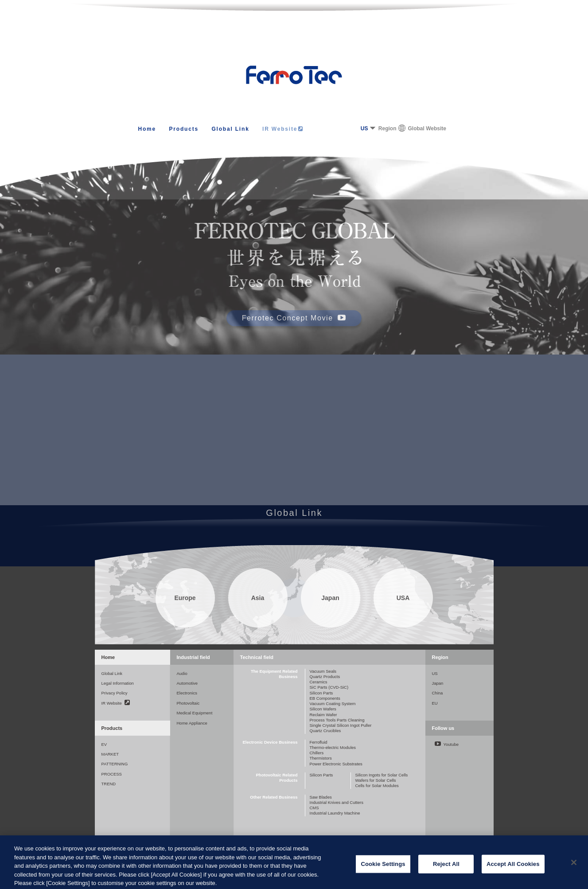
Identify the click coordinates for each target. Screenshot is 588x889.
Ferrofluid (319, 742)
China (438, 693)
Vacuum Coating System (333, 704)
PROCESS (112, 774)
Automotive (187, 683)
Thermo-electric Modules (333, 747)
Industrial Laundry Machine (335, 813)
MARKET (110, 754)
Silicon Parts (321, 693)
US (364, 129)
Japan (438, 683)
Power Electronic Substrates (336, 764)
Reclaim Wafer (323, 715)
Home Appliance (192, 723)
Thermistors (321, 758)
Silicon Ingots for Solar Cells (382, 775)
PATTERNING (115, 764)
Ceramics (319, 682)
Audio (182, 673)
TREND (109, 784)
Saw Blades (321, 797)
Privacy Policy (115, 693)
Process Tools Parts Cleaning (337, 720)
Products (184, 129)
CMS (314, 808)
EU (435, 703)
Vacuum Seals (323, 671)
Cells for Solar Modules (377, 786)
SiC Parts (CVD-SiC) (329, 687)
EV (104, 744)
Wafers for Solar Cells (376, 780)
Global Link (230, 129)
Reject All (446, 870)
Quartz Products (325, 676)
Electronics (187, 693)
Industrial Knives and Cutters (337, 802)
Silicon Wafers (323, 709)
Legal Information (118, 683)
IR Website (283, 129)
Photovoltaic (188, 703)
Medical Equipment (195, 713)
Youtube (447, 744)
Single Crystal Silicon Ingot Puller (341, 725)
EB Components (325, 698)
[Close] (574, 869)
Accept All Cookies (513, 870)
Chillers (317, 753)
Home (147, 129)
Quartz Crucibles (325, 731)
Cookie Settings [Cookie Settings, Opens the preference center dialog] (383, 870)
